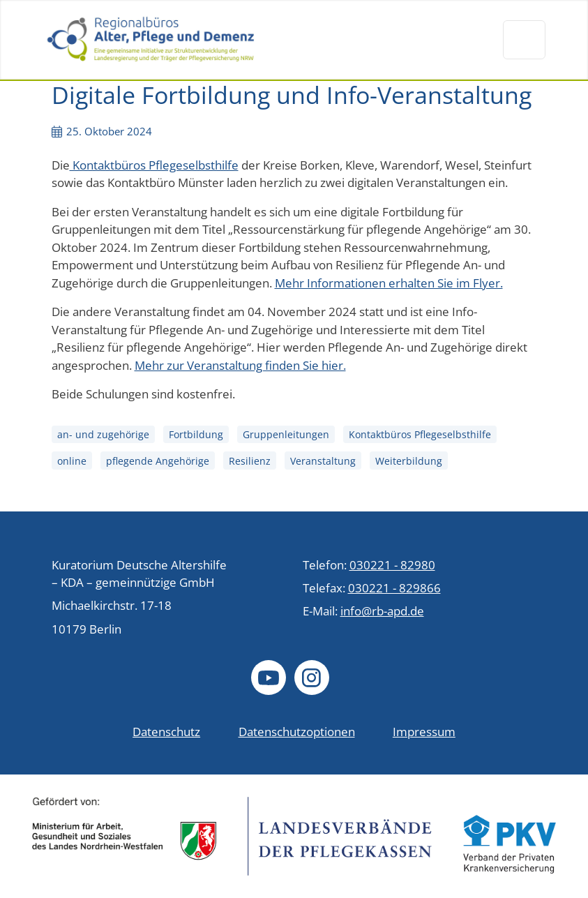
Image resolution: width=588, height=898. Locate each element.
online (72, 461)
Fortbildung (196, 435)
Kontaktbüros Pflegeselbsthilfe (154, 165)
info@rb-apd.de (382, 611)
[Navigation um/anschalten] (524, 40)
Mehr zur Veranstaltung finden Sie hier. (240, 365)
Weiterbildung (409, 461)
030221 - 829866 (394, 588)
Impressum (424, 732)
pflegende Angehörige (158, 461)
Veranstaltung (323, 461)
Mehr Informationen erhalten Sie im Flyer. (389, 283)
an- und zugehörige (103, 435)
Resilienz (250, 461)
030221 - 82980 (392, 565)
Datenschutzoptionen (297, 732)
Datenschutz (166, 732)
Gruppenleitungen (286, 435)
